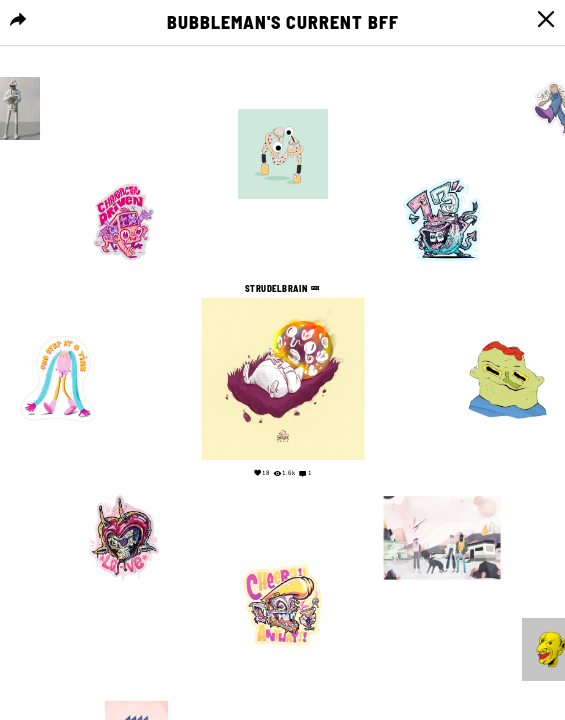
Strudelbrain (278, 288)
